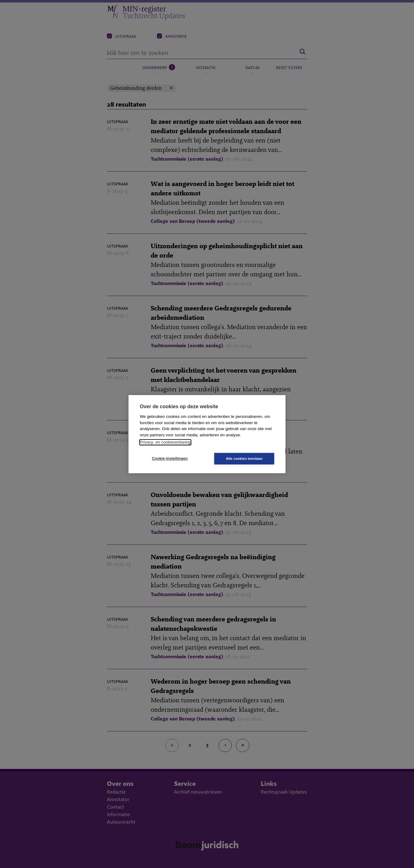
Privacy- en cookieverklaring (165, 442)
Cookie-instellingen (170, 459)
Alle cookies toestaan (244, 459)
